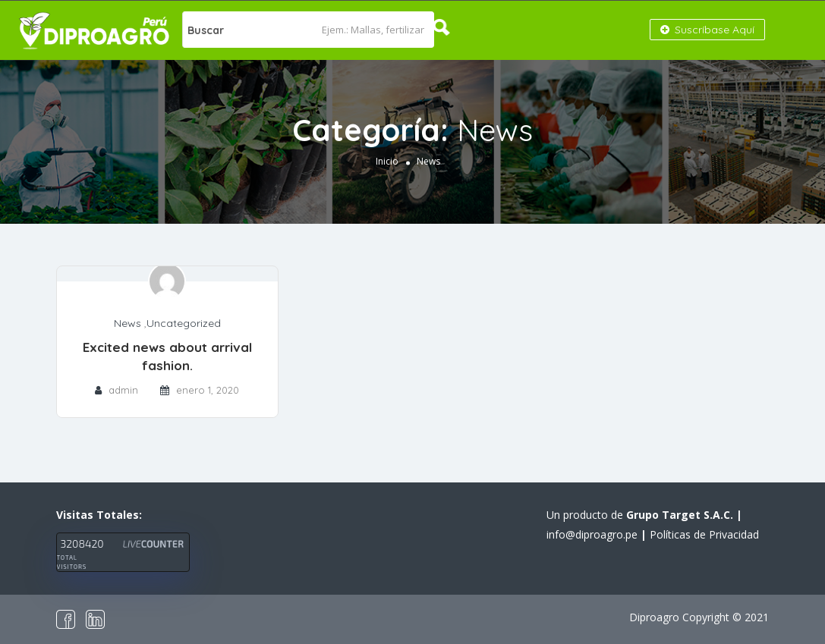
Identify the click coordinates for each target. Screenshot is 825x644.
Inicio (387, 161)
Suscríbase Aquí (707, 30)
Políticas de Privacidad (704, 534)
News (128, 323)
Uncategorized (184, 323)
